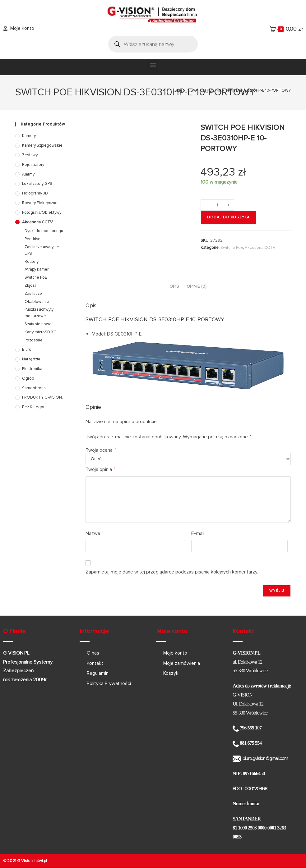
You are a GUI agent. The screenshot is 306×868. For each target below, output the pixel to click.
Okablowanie (37, 302)
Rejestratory (33, 165)
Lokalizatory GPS (37, 184)
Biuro (27, 349)
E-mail (199, 533)
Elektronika (32, 369)
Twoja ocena (101, 450)
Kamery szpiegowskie (42, 145)
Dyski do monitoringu (44, 231)
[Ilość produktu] (217, 205)
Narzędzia (31, 359)
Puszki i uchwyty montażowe (39, 313)
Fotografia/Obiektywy (42, 212)
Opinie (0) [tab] (197, 286)
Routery (32, 262)
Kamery (29, 136)
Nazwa (94, 533)
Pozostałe (34, 340)
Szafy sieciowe (38, 324)
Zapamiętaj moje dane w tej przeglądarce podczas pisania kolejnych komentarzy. (172, 572)
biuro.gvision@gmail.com (265, 758)
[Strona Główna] (167, 90)
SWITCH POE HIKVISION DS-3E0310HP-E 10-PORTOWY (241, 90)
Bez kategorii (34, 407)
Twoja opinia (100, 469)
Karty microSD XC (40, 332)
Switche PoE (232, 248)
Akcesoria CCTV (260, 248)
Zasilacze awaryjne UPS (42, 250)
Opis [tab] (174, 286)
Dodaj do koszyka (228, 217)
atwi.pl (41, 861)
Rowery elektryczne (40, 203)
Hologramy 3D (35, 193)
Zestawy (30, 155)
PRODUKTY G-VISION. (42, 397)
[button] (153, 65)
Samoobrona (34, 388)
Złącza (30, 286)
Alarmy (28, 174)
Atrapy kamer (37, 269)
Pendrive (32, 239)
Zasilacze (33, 294)
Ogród (28, 378)
